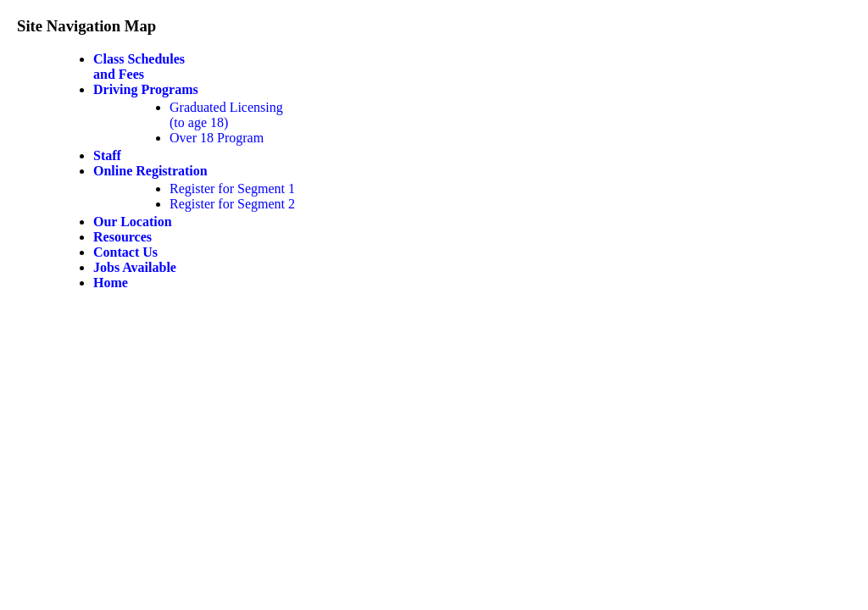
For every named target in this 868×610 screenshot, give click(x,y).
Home (111, 283)
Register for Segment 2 (232, 204)
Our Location (133, 222)
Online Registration (150, 171)
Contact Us (125, 252)
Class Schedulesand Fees (139, 67)
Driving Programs (146, 89)
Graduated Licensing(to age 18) (226, 115)
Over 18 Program (217, 138)
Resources (122, 237)
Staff (107, 155)
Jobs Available (135, 267)
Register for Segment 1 (232, 189)
